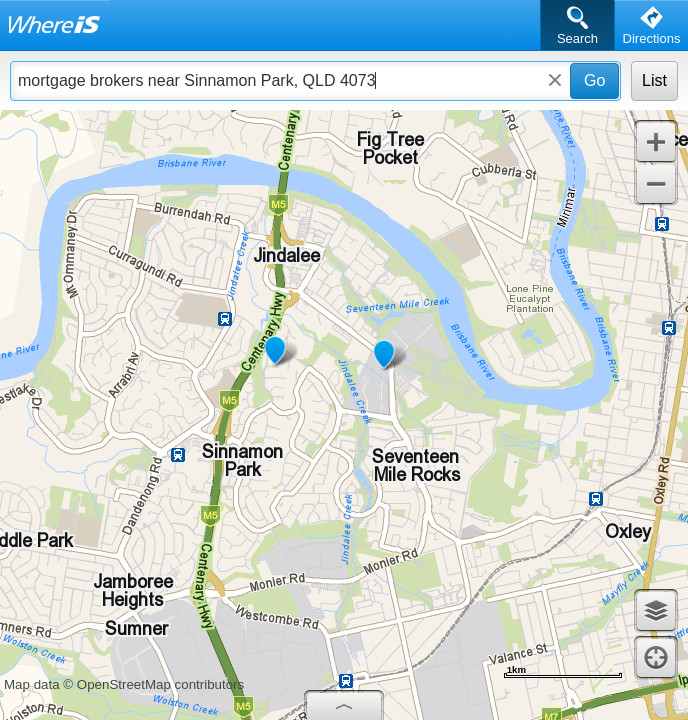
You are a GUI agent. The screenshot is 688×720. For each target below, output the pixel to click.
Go (594, 80)
